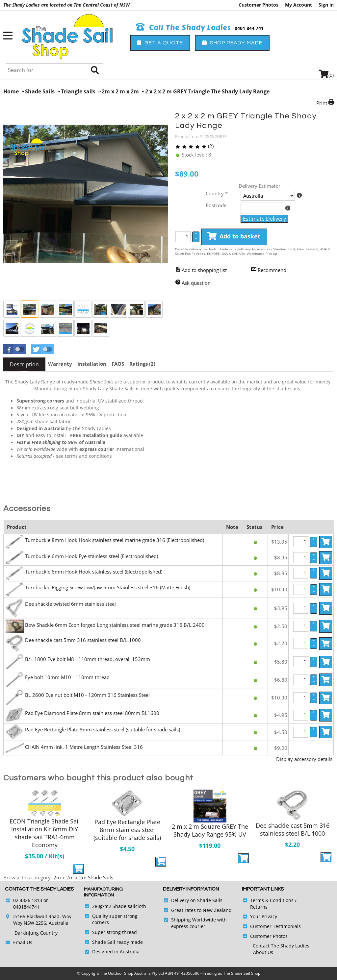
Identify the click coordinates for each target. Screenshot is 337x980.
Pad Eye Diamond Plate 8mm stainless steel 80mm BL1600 (92, 713)
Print (322, 103)
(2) (194, 146)
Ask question (196, 283)
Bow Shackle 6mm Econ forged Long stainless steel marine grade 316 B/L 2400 (115, 625)
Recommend (272, 270)
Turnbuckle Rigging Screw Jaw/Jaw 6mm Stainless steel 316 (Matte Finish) (108, 587)
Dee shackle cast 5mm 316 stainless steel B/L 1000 (83, 640)
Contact (262, 946)
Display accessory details (304, 759)
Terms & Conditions (272, 900)
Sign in (326, 5)
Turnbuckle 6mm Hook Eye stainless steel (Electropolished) (91, 556)
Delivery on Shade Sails (197, 900)
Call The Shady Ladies (183, 28)
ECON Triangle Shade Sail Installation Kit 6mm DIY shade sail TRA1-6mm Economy (45, 833)
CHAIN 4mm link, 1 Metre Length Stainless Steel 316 (84, 747)
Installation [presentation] (92, 364)
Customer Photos (259, 5)
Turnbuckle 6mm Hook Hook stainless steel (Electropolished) (94, 572)
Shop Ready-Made (232, 43)
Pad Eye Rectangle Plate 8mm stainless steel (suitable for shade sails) (103, 729)
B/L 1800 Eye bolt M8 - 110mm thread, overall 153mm (88, 659)
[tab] (24, 364)
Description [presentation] (24, 364)
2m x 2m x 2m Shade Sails (83, 877)
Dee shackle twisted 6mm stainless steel (70, 604)
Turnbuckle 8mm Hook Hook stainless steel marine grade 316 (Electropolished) (115, 540)
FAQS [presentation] (118, 364)
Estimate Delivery (264, 219)
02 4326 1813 (28, 900)
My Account (298, 5)
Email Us (23, 942)
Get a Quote (160, 43)
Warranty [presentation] (60, 364)
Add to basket (234, 236)
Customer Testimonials (275, 926)
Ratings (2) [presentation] (142, 364)
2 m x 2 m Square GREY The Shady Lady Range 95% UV (210, 830)
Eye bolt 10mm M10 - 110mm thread (67, 677)
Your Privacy (264, 916)
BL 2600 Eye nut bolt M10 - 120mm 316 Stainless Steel (87, 695)
